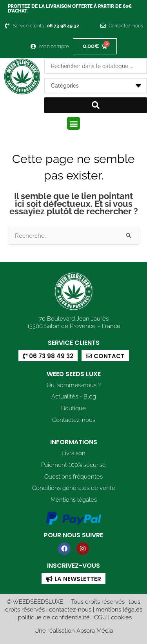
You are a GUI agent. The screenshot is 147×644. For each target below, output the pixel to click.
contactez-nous (70, 609)
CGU (100, 617)
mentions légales (119, 609)
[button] (73, 123)
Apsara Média (95, 631)
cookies (121, 617)
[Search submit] (96, 105)
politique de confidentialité (54, 617)
